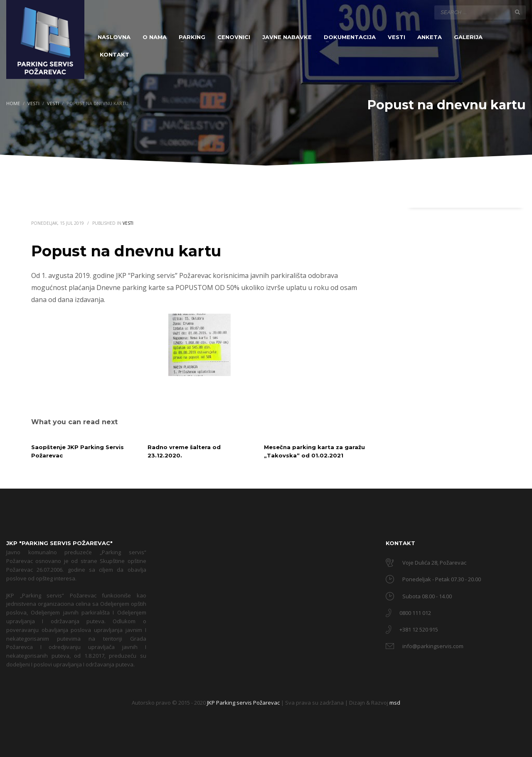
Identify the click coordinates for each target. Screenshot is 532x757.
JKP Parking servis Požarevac (244, 703)
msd (395, 703)
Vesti (128, 223)
